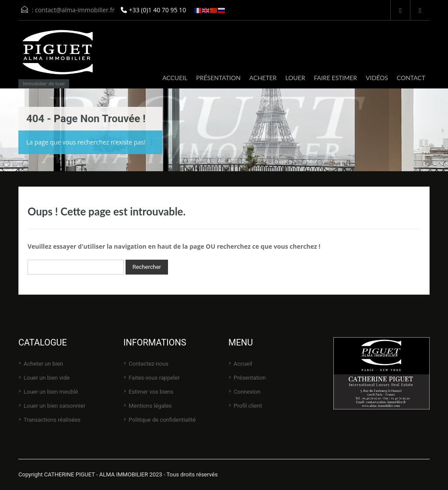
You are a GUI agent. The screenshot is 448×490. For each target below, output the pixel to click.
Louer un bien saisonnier (54, 406)
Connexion (247, 392)
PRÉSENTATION (218, 78)
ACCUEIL (175, 78)
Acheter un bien (43, 364)
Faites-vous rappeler (154, 378)
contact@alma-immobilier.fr (75, 10)
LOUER (295, 78)
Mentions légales (150, 406)
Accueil (243, 364)
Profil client (248, 406)
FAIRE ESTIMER (335, 78)
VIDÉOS (377, 78)
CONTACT (411, 78)
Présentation (250, 378)
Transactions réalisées (52, 420)
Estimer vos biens (151, 392)
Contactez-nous (149, 364)
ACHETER (263, 78)
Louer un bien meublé (51, 392)
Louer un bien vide (47, 378)
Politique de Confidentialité (162, 420)
